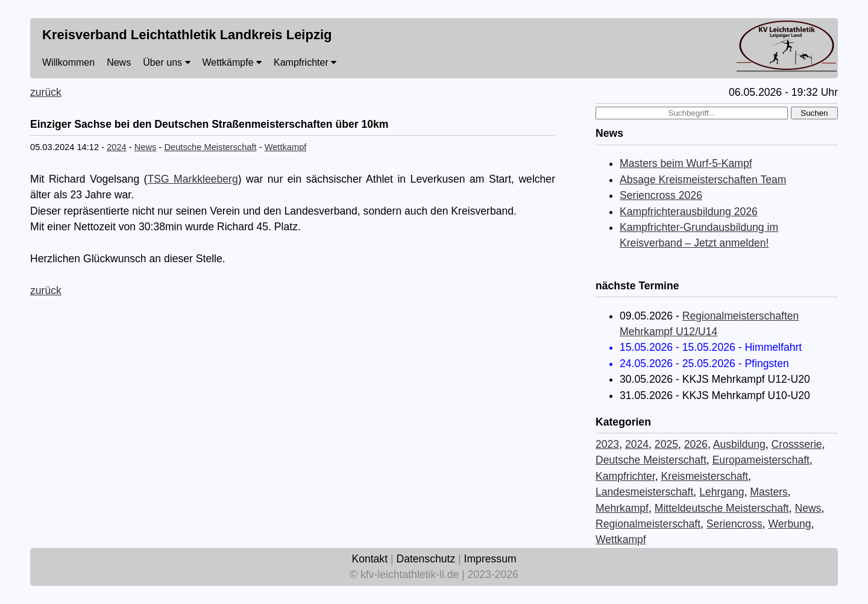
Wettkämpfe (232, 62)
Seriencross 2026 (661, 195)
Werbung (790, 524)
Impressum (490, 559)
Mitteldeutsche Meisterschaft (722, 508)
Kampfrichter (305, 62)
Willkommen (68, 62)
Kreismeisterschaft (705, 476)
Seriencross (734, 524)
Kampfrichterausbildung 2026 (689, 212)
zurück (46, 92)
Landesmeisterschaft (644, 492)
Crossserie (797, 444)
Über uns (166, 62)
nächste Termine (637, 286)
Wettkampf (286, 147)
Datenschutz (426, 559)
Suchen (814, 113)
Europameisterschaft (761, 460)
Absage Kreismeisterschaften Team (703, 180)
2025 (666, 444)
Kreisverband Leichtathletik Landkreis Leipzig (187, 35)
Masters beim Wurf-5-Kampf (686, 163)
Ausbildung (739, 444)
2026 (696, 444)
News (119, 62)
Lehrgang (722, 492)
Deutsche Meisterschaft (210, 147)
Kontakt (370, 559)
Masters (769, 492)
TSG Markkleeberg (192, 179)
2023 (607, 444)
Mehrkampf (622, 508)
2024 (117, 147)
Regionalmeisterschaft (648, 524)
